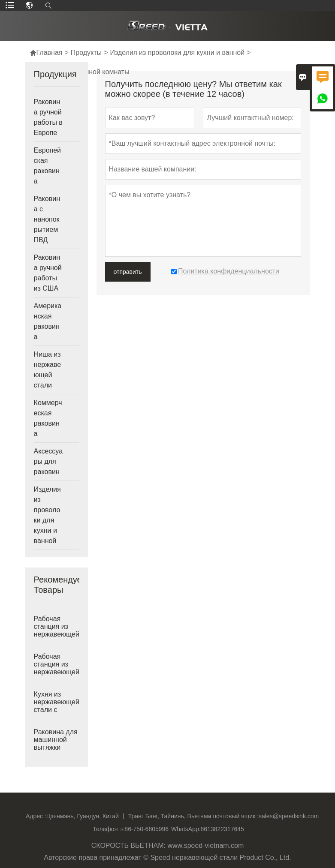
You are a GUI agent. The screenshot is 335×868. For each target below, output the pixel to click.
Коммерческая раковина (48, 418)
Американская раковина (48, 321)
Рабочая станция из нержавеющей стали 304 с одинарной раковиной (57, 672)
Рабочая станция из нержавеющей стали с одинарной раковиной (57, 634)
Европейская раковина (47, 166)
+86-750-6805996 (145, 829)
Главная (46, 53)
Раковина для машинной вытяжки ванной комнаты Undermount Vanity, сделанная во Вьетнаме (56, 748)
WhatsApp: (186, 829)
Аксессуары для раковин (48, 461)
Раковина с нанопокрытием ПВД (47, 219)
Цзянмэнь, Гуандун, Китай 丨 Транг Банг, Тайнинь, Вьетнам (129, 816)
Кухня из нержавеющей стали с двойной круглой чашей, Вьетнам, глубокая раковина (57, 710)
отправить (128, 272)
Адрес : (36, 816)
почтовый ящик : (236, 816)
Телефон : (107, 829)
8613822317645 (222, 829)
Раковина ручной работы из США (48, 273)
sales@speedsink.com (289, 816)
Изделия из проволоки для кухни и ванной (177, 53)
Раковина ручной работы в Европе (48, 117)
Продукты (86, 53)
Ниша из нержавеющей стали (47, 370)
